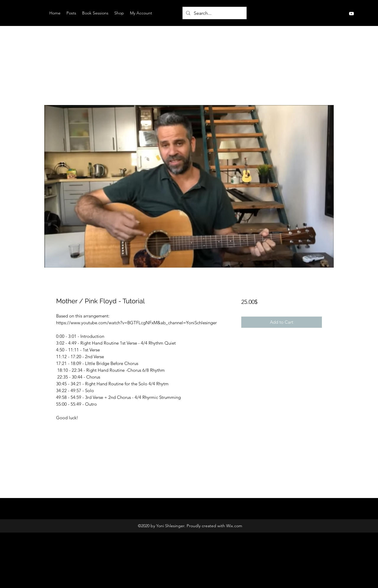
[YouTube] (351, 14)
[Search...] (214, 13)
